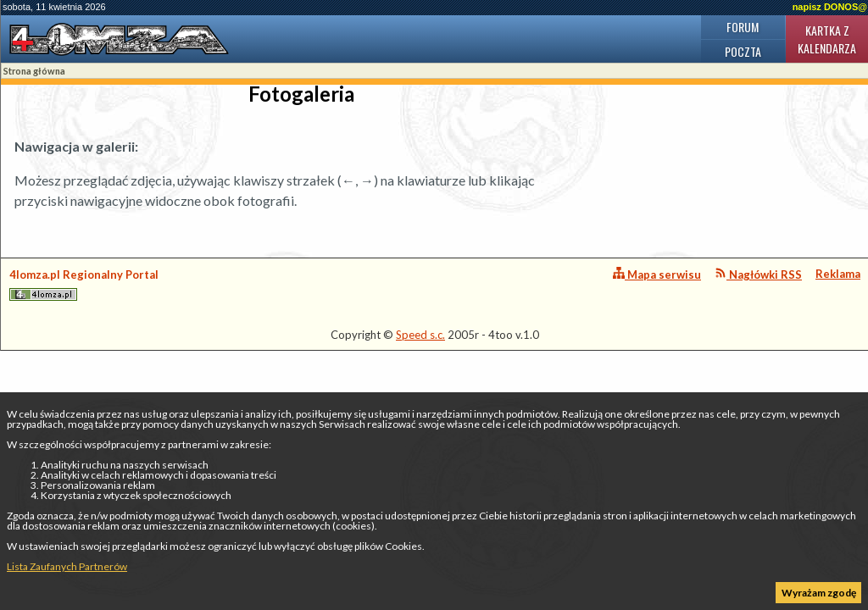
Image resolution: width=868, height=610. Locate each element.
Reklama (838, 274)
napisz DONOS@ (830, 7)
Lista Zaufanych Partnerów (67, 566)
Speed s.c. (420, 335)
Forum (743, 27)
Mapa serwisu (657, 274)
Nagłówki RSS (758, 274)
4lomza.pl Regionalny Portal (84, 284)
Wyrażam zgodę (819, 593)
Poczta (743, 51)
